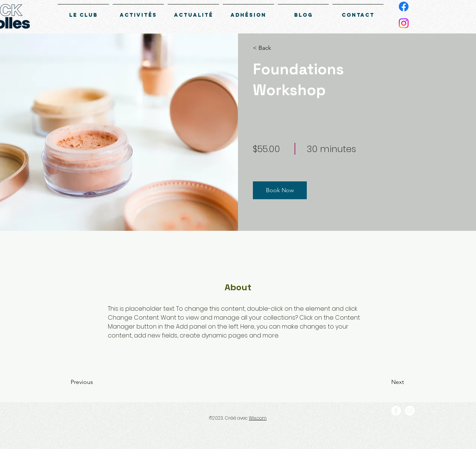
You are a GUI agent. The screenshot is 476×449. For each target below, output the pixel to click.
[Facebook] (404, 7)
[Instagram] (404, 23)
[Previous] (92, 382)
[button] (274, 48)
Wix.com (258, 418)
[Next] (384, 382)
